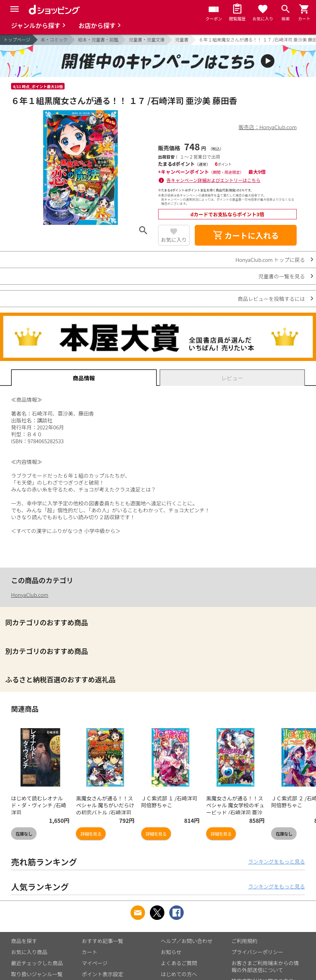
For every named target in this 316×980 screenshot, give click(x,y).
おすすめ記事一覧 (103, 941)
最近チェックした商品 (37, 963)
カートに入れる (246, 235)
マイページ (95, 963)
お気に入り (174, 240)
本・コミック (54, 40)
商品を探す (24, 941)
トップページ (17, 40)
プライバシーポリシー (257, 952)
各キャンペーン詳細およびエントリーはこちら (213, 180)
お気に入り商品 (29, 952)
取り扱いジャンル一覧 (37, 974)
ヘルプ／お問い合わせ (187, 941)
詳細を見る (91, 834)
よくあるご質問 (179, 963)
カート (90, 952)
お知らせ (171, 952)
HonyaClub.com (30, 595)
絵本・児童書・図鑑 (98, 40)
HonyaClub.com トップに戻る (270, 260)
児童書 (182, 40)
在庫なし (24, 834)
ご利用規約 (244, 941)
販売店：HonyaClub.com (268, 127)
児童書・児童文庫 (147, 40)
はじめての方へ (179, 974)
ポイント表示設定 (103, 974)
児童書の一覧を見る (282, 276)
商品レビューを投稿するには (271, 299)
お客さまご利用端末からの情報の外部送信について (265, 966)
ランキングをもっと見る (276, 861)
